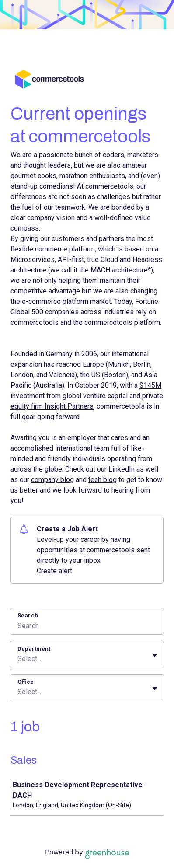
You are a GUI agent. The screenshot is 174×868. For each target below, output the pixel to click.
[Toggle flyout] (155, 655)
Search (28, 615)
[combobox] (18, 659)
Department (34, 649)
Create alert (54, 571)
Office (26, 682)
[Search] (87, 627)
